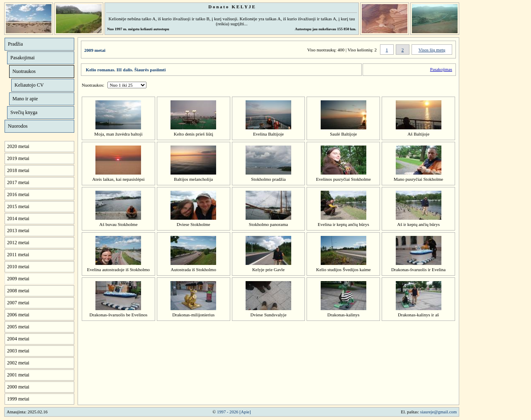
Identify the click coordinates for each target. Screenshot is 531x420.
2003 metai (18, 351)
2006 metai (18, 315)
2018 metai (18, 170)
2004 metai (18, 339)
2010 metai (18, 267)
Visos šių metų (432, 50)
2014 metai (18, 218)
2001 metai (18, 375)
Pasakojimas (441, 69)
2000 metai (18, 387)
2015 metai (18, 206)
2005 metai (18, 327)
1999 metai (18, 399)
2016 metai (18, 194)
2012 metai (18, 243)
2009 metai (18, 279)
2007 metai (18, 303)
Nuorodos (18, 126)
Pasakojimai (23, 58)
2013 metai (18, 231)
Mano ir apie (25, 99)
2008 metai (18, 291)
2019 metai (18, 158)
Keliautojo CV (29, 85)
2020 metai (18, 146)
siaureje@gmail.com (438, 412)
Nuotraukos (24, 71)
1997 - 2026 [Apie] (234, 412)
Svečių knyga (24, 112)
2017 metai (18, 182)
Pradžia (15, 44)
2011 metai (18, 255)
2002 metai (18, 363)
